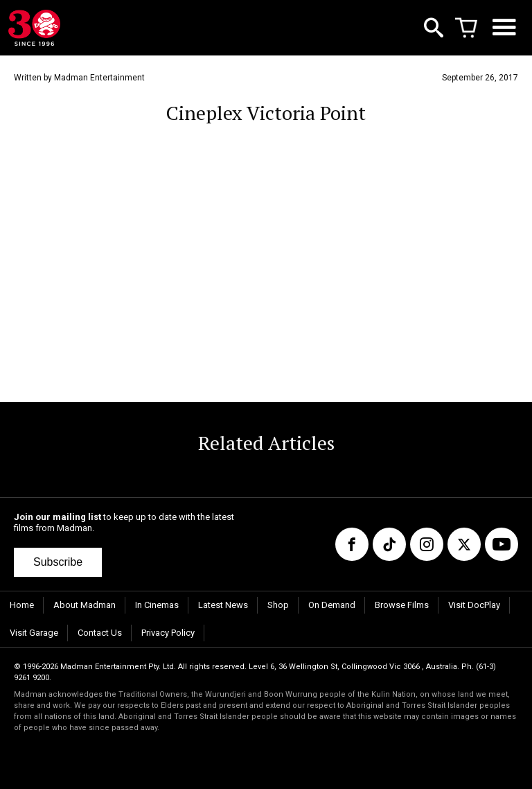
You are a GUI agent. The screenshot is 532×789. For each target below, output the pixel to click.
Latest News (223, 605)
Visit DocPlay (474, 605)
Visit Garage (34, 633)
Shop (278, 605)
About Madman (85, 605)
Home (22, 605)
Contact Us (100, 633)
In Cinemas (157, 605)
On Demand (332, 605)
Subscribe (58, 562)
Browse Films (402, 605)
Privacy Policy (168, 633)
